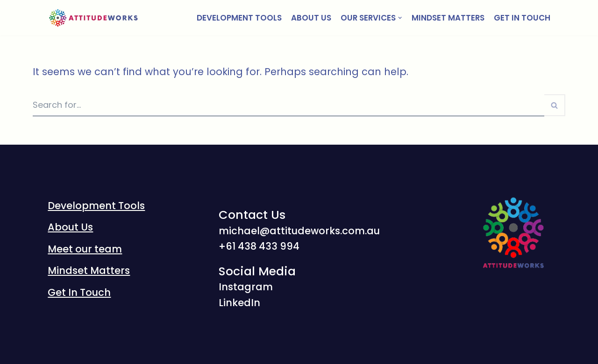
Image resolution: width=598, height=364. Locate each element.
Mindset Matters (448, 18)
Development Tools (239, 18)
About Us (311, 18)
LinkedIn (239, 303)
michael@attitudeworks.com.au (299, 231)
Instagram (246, 287)
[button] (554, 105)
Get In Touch (522, 18)
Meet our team (85, 249)
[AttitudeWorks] (94, 18)
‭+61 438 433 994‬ (259, 246)
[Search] (288, 105)
